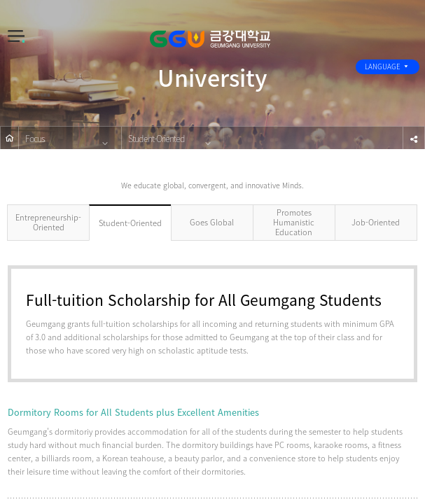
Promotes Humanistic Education (294, 222)
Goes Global (212, 222)
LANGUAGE (387, 66)
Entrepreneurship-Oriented (48, 222)
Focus (35, 138)
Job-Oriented (376, 222)
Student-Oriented (156, 138)
